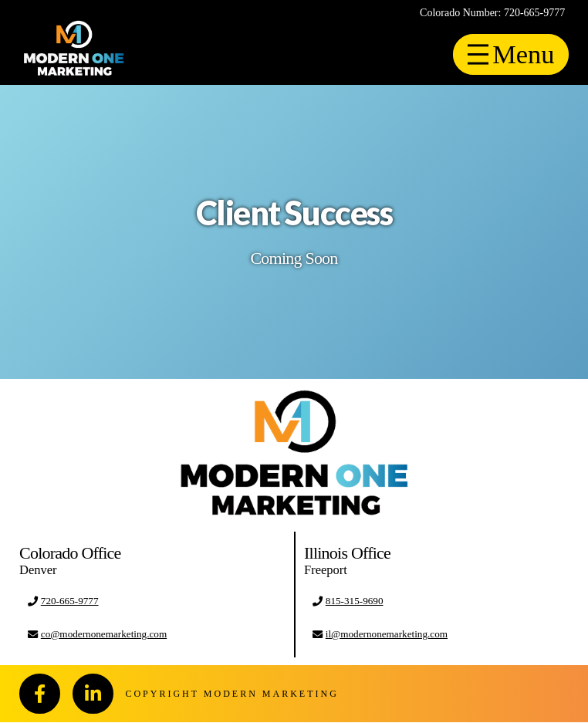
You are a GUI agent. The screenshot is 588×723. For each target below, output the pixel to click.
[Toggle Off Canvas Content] (509, 55)
